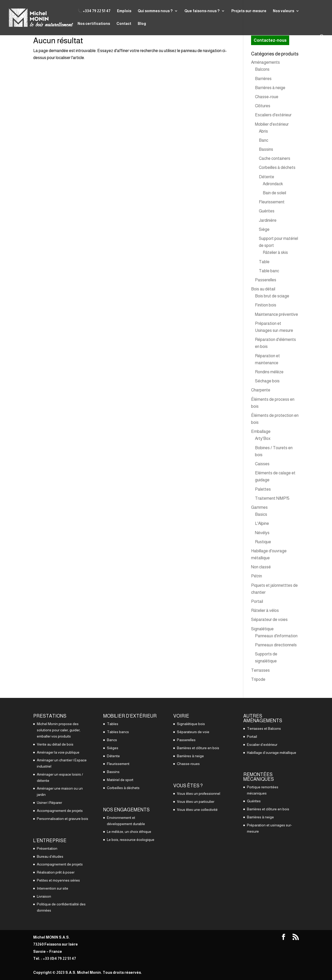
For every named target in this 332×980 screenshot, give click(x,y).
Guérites (267, 211)
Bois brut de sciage (272, 296)
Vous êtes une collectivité (197, 810)
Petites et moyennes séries (58, 880)
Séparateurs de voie (193, 732)
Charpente (261, 390)
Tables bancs (118, 732)
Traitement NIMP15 (272, 498)
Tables (113, 724)
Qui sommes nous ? (155, 11)
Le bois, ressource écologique (131, 840)
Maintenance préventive (276, 314)
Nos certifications (94, 24)
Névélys (262, 533)
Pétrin (257, 576)
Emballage (261, 431)
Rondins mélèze (269, 372)
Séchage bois (267, 381)
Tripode (258, 679)
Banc (264, 140)
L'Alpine (262, 523)
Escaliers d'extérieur (273, 115)
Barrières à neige (270, 88)
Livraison (44, 896)
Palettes (263, 489)
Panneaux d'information (276, 636)
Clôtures (263, 106)
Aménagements (265, 62)
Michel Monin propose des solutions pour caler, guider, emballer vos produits (59, 730)
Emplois (124, 11)
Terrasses (260, 670)
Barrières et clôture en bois (198, 748)
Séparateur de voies (269, 620)
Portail (257, 601)
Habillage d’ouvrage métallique (272, 753)
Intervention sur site (53, 888)
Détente (267, 177)
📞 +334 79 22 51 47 (94, 11)
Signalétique (262, 629)
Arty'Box (263, 438)
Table (264, 262)
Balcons (262, 69)
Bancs (112, 740)
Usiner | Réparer (49, 803)
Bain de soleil (274, 193)
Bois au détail (263, 289)
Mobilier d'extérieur (272, 124)
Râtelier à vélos (265, 610)
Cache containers (275, 158)
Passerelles (266, 280)
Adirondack (273, 184)
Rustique (263, 542)
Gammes (259, 507)
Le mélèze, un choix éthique (129, 832)
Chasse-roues (188, 764)
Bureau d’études (50, 856)
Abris (263, 131)
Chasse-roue (267, 97)
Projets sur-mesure (249, 11)
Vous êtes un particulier (196, 802)
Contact (124, 24)
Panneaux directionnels (276, 645)
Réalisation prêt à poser (56, 872)
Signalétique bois (191, 724)
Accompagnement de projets (60, 811)
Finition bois (266, 305)
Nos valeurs (283, 11)
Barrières (263, 79)
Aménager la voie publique (58, 752)
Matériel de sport (120, 780)
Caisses (262, 464)
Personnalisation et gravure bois (63, 819)
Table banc (269, 271)
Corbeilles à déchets (277, 167)
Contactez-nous (270, 40)
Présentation (47, 848)
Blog (142, 24)
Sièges (113, 748)
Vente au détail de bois (55, 744)
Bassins (266, 149)
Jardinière (268, 220)
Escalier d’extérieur (262, 745)
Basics (261, 514)
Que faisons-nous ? (202, 11)
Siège (264, 229)
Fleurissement (272, 202)
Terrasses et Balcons (264, 728)
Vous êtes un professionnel (199, 793)
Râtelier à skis (275, 252)
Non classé (261, 567)
